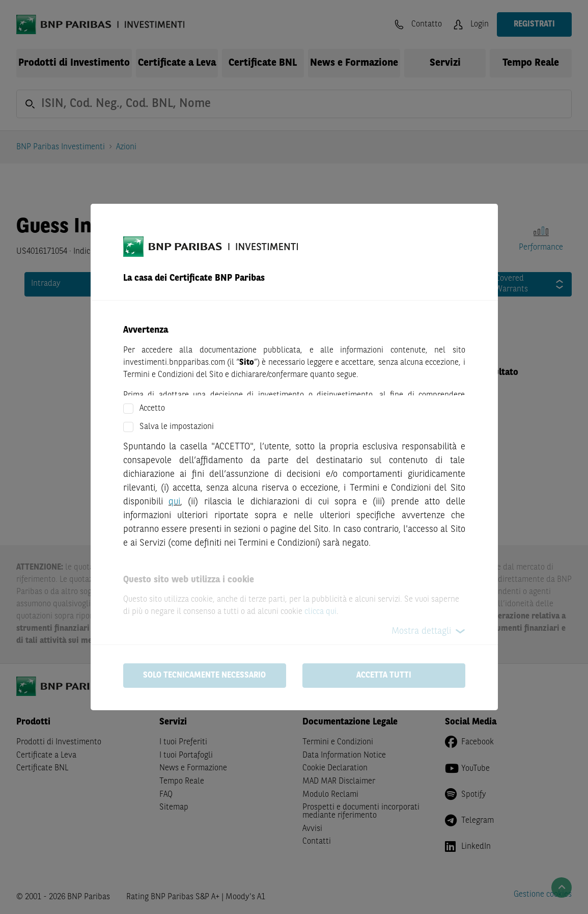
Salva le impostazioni (177, 427)
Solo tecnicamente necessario (204, 676)
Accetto (152, 409)
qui (174, 502)
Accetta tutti (384, 676)
